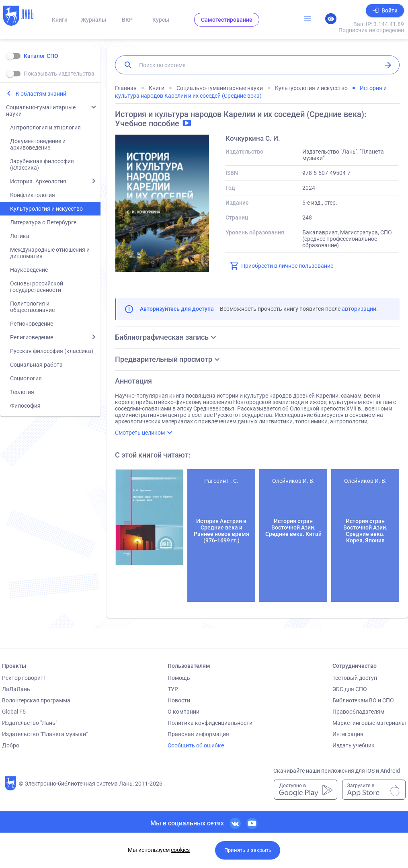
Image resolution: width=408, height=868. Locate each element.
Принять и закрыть (248, 850)
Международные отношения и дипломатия (50, 253)
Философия (25, 406)
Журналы (93, 20)
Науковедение (29, 270)
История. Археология (38, 181)
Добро (11, 745)
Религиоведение (32, 337)
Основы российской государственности (37, 287)
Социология (26, 378)
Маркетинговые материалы (369, 723)
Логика (20, 236)
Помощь (179, 678)
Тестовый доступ (355, 678)
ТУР (173, 689)
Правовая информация (198, 734)
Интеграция (348, 734)
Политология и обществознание (32, 307)
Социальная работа (36, 365)
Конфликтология (33, 195)
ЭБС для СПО (350, 689)
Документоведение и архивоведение (38, 144)
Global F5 (14, 712)
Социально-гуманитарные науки (41, 111)
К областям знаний (41, 94)
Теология (22, 392)
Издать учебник (354, 745)
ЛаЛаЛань (16, 689)
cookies (180, 850)
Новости (179, 700)
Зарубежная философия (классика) (42, 164)
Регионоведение (32, 324)
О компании (183, 712)
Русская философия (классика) (52, 351)
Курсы (161, 20)
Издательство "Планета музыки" (45, 734)
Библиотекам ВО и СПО (363, 700)
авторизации (359, 309)
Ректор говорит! (24, 678)
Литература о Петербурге (43, 222)
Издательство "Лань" (30, 723)
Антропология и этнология (45, 127)
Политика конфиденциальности (210, 723)
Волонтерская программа (36, 700)
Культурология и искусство (46, 209)
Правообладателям (358, 712)
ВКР (127, 20)
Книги (60, 20)
